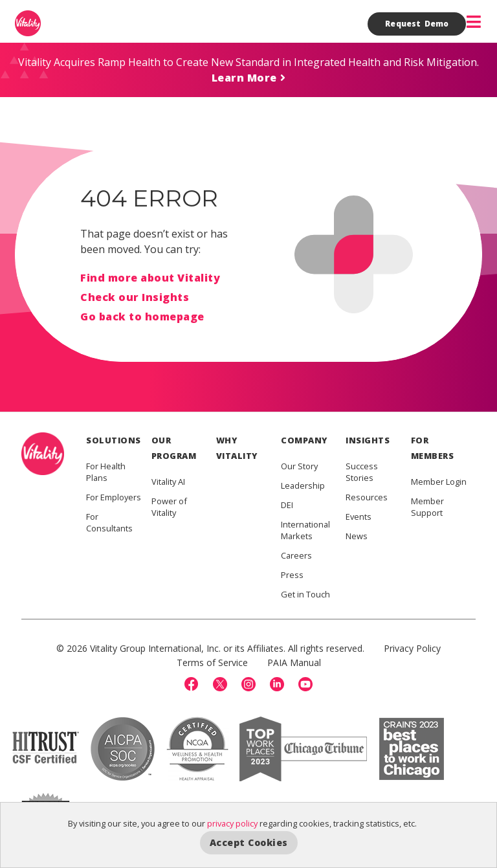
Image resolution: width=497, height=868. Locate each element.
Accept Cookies (249, 842)
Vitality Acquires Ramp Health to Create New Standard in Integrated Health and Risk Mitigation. (248, 62)
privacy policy (232, 823)
